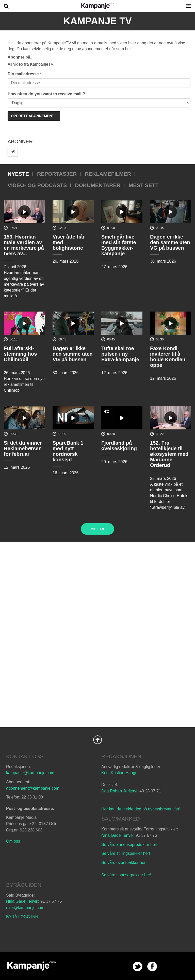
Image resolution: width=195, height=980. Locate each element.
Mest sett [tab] (144, 185)
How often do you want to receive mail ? (46, 94)
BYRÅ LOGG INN (22, 917)
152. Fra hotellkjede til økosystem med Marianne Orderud (169, 454)
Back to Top (97, 740)
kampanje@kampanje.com (30, 773)
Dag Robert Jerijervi (119, 791)
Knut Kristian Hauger (120, 773)
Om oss (13, 841)
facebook (152, 966)
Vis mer (97, 529)
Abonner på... (21, 57)
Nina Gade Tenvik (117, 835)
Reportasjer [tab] (57, 174)
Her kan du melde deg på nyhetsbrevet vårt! (141, 809)
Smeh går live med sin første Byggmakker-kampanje (119, 245)
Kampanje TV (97, 21)
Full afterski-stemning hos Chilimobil (20, 354)
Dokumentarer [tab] (98, 185)
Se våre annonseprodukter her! (129, 845)
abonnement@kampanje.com (33, 788)
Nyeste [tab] (18, 174)
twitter (137, 966)
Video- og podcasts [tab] (37, 185)
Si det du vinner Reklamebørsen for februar (23, 448)
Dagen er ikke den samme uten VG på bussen (170, 242)
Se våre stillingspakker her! (126, 853)
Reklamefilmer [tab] (108, 174)
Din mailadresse (23, 74)
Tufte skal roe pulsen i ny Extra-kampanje (120, 354)
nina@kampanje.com (25, 908)
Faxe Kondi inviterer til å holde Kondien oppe (168, 357)
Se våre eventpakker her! (124, 863)
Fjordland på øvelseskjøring (119, 446)
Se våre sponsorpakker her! (126, 875)
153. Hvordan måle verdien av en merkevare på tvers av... (24, 245)
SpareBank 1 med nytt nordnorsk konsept (68, 451)
